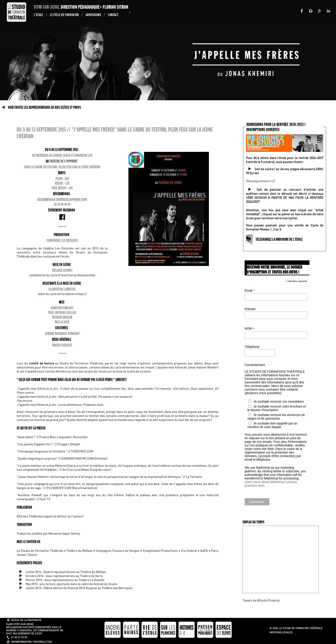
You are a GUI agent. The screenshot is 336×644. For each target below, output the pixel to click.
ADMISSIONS (94, 15)
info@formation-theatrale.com (31, 642)
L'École (39, 15)
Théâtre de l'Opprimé (63, 161)
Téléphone (252, 347)
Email (250, 291)
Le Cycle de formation (65, 15)
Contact (113, 15)
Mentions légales (281, 632)
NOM (250, 329)
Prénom (250, 309)
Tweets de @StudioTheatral (261, 600)
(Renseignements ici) (260, 181)
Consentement (255, 365)
